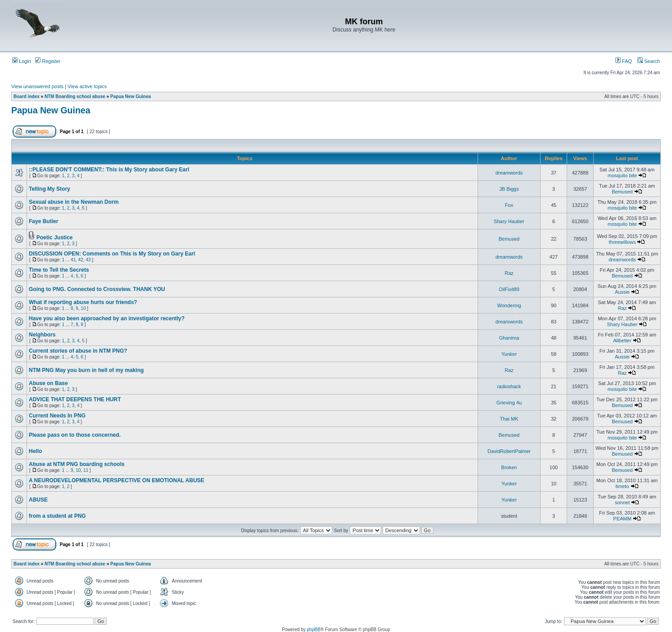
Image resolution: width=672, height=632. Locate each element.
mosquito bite (622, 175)
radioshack (509, 386)
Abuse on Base (48, 383)
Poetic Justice (55, 238)
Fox (509, 205)
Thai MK (509, 419)
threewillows (622, 242)
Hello (35, 451)
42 (81, 260)
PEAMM (622, 519)
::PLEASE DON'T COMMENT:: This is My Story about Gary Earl (109, 170)
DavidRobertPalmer (509, 451)
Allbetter (622, 341)
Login (22, 61)
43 (88, 260)
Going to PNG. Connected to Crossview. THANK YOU (97, 289)
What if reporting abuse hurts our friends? (83, 302)
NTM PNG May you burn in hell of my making (86, 370)
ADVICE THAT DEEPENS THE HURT (75, 399)
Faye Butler (43, 221)
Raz (509, 273)
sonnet (622, 502)
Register (48, 61)
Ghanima (509, 338)
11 (86, 470)
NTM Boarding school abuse (75, 96)
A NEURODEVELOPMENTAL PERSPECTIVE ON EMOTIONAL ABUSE (117, 480)
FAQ (624, 61)
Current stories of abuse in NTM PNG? (78, 351)
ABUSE (38, 500)
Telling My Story (50, 189)
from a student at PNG (57, 516)
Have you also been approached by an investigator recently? (107, 318)
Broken (509, 467)
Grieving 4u (509, 403)
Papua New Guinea (131, 96)
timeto (622, 486)
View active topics (87, 86)
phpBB (314, 630)
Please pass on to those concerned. (75, 435)
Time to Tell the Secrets (59, 270)
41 (73, 260)
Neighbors (42, 335)
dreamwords (509, 173)
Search (649, 61)
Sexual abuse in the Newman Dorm (74, 202)
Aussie (622, 292)
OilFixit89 (509, 289)
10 (83, 308)
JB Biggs (509, 189)
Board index (27, 96)
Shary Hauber (509, 221)
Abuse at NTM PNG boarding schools (77, 464)
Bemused (622, 192)
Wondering (509, 305)
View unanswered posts (37, 86)
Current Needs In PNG (57, 416)
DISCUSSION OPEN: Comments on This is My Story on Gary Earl (112, 254)
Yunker (509, 354)
